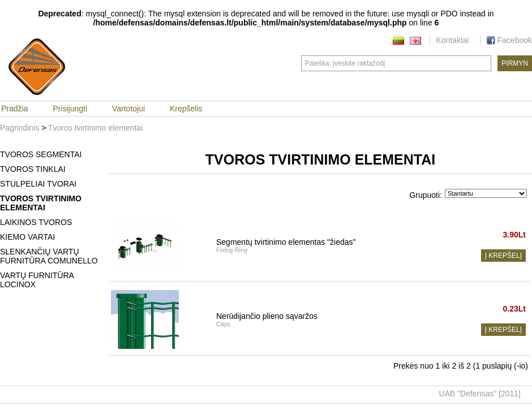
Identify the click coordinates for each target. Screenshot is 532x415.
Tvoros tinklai (33, 169)
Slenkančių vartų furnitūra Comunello (49, 256)
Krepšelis (186, 109)
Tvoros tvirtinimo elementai (95, 128)
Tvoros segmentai (41, 154)
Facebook (509, 40)
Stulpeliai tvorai (38, 184)
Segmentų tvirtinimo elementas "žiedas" (286, 242)
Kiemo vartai (27, 237)
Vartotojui (128, 109)
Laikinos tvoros (36, 222)
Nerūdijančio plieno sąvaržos (267, 316)
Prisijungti (70, 109)
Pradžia (14, 109)
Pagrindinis (20, 128)
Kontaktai (452, 40)
